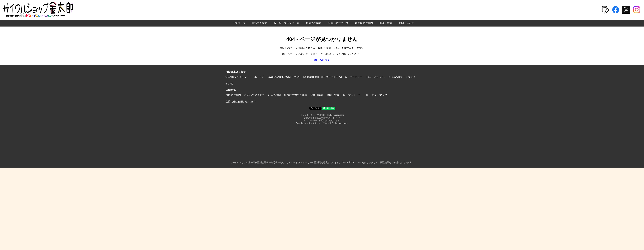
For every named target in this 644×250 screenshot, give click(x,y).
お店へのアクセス (254, 95)
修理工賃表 (386, 23)
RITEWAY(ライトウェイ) (402, 77)
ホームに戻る (322, 60)
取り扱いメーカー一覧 (355, 95)
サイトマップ (379, 95)
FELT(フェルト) (376, 77)
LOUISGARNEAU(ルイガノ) (284, 77)
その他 (229, 83)
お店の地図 (274, 95)
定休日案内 (317, 95)
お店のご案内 (233, 95)
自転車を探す (260, 23)
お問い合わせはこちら (329, 120)
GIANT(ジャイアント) (238, 77)
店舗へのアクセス (338, 23)
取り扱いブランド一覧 (287, 23)
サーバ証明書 (314, 162)
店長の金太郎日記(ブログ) (240, 102)
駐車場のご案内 (364, 23)
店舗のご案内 (314, 23)
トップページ (238, 23)
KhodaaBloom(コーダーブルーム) (323, 77)
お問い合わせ (406, 23)
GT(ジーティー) (354, 77)
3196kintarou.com (336, 115)
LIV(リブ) (259, 77)
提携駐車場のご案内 (296, 95)
